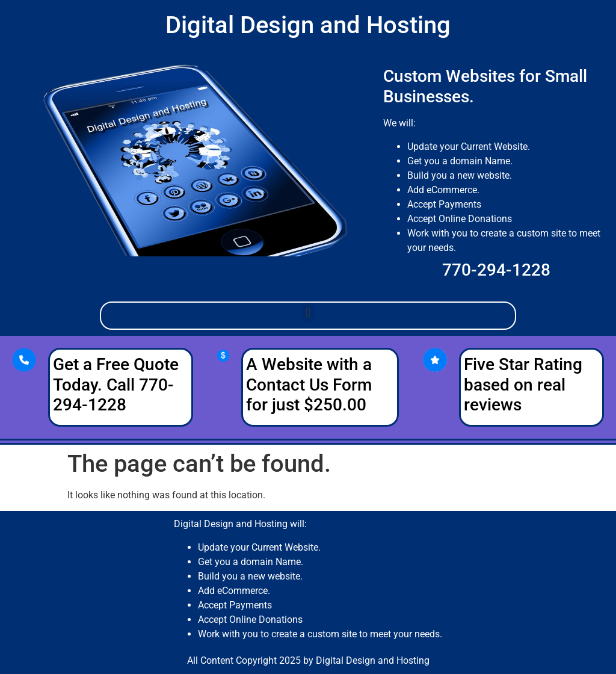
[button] (308, 313)
